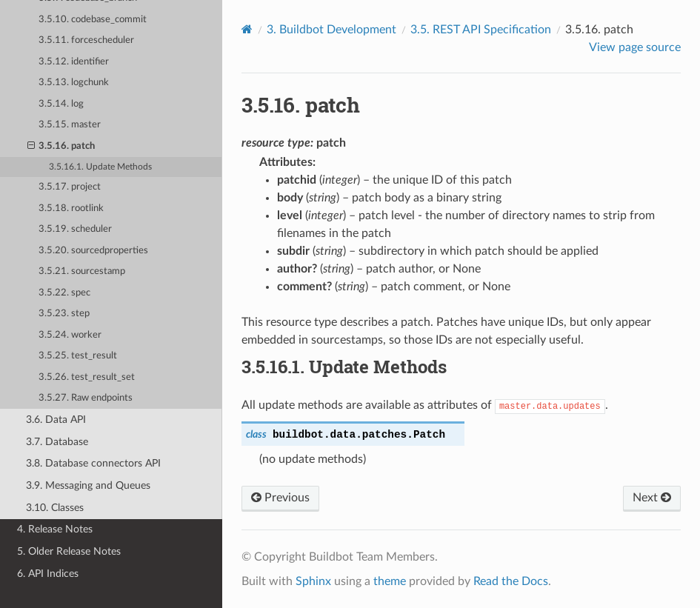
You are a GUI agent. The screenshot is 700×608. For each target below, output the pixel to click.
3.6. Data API (56, 420)
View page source (635, 47)
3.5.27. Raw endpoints (86, 398)
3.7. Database (57, 442)
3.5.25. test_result (78, 356)
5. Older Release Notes (69, 551)
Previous (280, 498)
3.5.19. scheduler (75, 229)
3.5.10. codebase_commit (93, 20)
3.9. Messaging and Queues (88, 485)
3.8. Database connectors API (93, 463)
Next (652, 498)
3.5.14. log (61, 104)
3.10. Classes (55, 508)
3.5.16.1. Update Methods (100, 167)
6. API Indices (48, 574)
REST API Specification (481, 30)
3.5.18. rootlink (71, 208)
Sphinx (313, 581)
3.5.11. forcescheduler (86, 40)
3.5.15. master (70, 125)
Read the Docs (511, 581)
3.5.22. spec (64, 293)
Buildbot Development (331, 30)
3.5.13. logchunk (74, 83)
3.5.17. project (70, 187)
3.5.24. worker (70, 335)
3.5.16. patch (61, 147)
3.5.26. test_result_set (87, 377)
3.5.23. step (64, 314)
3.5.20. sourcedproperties (93, 251)
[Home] (247, 29)
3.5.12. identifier (74, 62)
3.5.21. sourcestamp (82, 271)
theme (390, 581)
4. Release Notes (55, 529)
